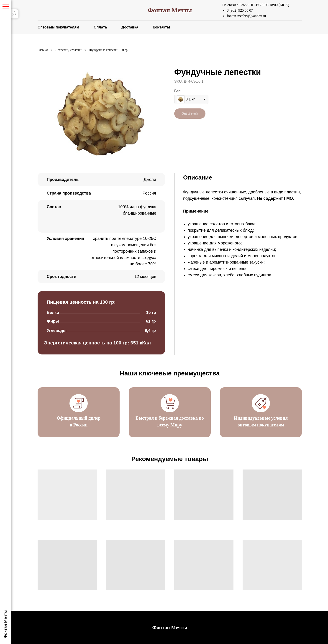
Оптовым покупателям (58, 27)
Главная (43, 50)
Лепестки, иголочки (69, 50)
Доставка (130, 27)
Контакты (161, 27)
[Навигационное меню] (6, 7)
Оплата (100, 27)
